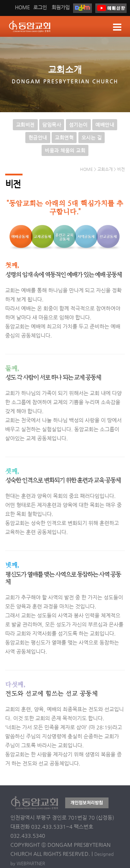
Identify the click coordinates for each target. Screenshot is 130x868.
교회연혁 (64, 138)
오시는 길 (92, 138)
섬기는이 (78, 125)
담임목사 (52, 125)
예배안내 (105, 125)
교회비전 (25, 125)
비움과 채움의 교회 (65, 150)
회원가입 (61, 7)
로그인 (40, 7)
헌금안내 (38, 138)
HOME (22, 7)
